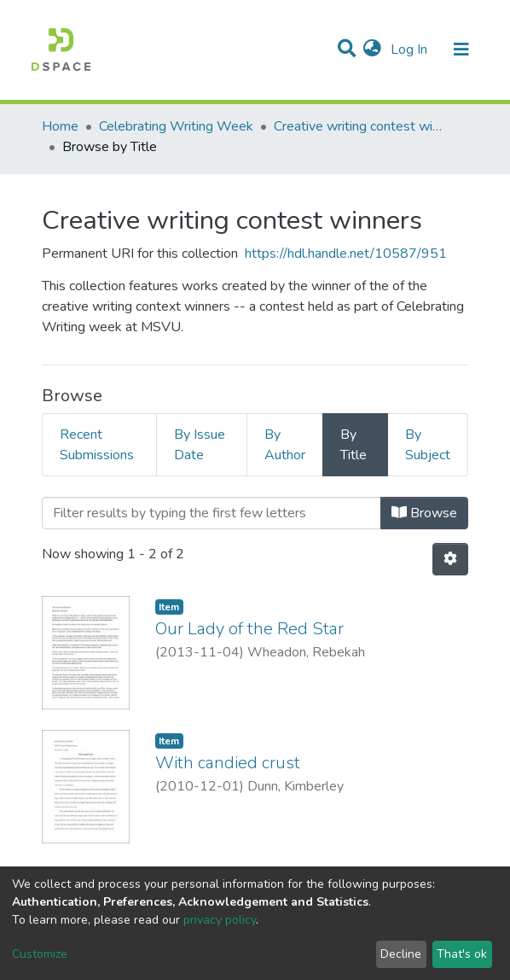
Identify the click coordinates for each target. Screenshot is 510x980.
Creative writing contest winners (359, 126)
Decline (401, 954)
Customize (40, 954)
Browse (424, 513)
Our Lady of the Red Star (249, 629)
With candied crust (228, 763)
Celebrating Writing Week (176, 126)
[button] (372, 50)
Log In (411, 50)
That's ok (462, 954)
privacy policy (220, 920)
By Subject (428, 445)
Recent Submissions (97, 445)
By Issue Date (200, 445)
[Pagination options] (450, 559)
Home (60, 126)
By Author (285, 445)
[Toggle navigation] (461, 50)
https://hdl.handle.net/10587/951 (346, 254)
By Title (354, 445)
